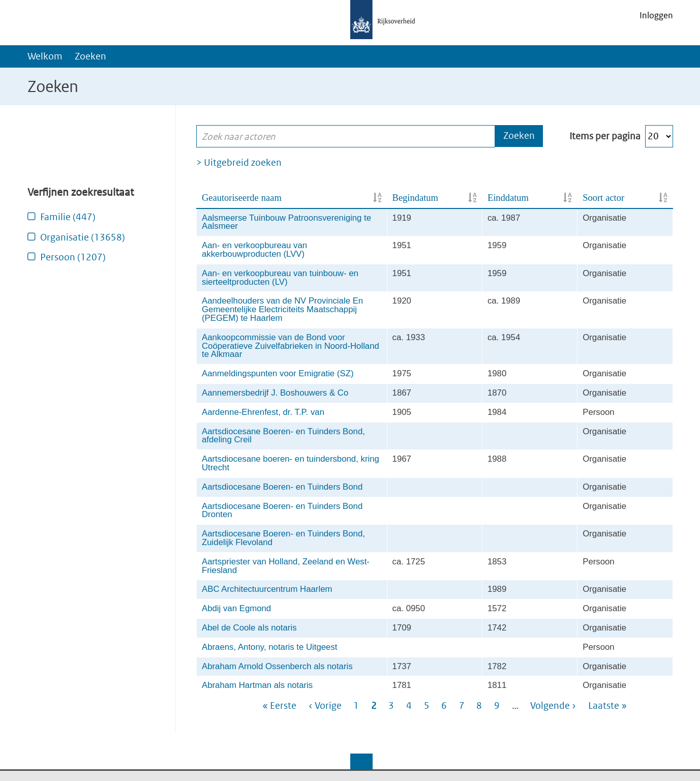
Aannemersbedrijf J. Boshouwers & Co (275, 393)
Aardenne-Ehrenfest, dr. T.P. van (263, 412)
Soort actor (603, 198)
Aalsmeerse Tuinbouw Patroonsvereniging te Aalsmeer (286, 222)
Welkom (45, 56)
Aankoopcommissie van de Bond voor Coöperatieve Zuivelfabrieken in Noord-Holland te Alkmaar (291, 346)
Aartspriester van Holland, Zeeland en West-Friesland (286, 566)
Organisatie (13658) (83, 237)
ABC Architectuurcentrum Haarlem (267, 589)
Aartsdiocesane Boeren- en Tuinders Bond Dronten (282, 510)
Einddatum (508, 198)
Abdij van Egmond (236, 608)
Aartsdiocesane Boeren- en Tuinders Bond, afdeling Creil (283, 436)
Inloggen (656, 15)
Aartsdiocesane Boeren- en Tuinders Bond (282, 487)
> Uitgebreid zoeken (239, 162)
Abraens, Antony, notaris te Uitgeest (269, 647)
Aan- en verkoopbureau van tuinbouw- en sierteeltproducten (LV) (280, 278)
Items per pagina (605, 136)
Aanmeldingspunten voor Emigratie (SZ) (278, 373)
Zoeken (90, 56)
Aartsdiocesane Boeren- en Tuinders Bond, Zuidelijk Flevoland (283, 538)
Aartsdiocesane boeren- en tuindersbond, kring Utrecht (291, 463)
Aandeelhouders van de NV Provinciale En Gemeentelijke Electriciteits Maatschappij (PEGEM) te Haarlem (282, 309)
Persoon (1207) (73, 257)
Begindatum (415, 198)
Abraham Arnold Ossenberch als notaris (277, 666)
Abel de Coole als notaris (249, 628)
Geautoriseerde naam (242, 198)
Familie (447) (68, 217)
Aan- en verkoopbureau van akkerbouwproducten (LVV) (254, 250)
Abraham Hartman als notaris (257, 685)
